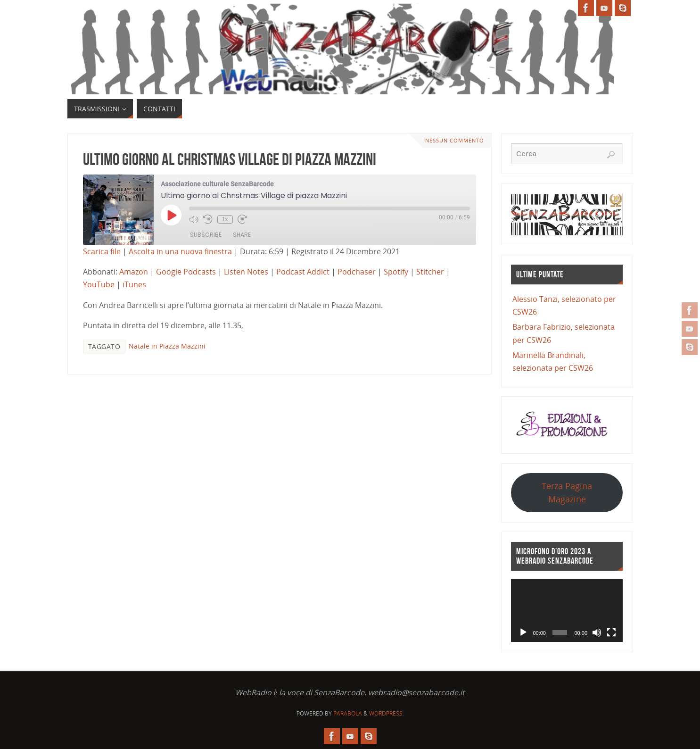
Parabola (348, 713)
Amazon (134, 272)
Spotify (396, 272)
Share (242, 235)
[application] (567, 611)
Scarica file (102, 251)
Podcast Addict (303, 272)
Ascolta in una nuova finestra (180, 251)
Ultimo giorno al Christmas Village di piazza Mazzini (230, 159)
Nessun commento (455, 140)
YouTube (99, 284)
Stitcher (430, 272)
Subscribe (206, 235)
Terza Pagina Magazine (567, 492)
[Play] (523, 632)
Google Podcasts (186, 272)
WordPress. (387, 713)
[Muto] (597, 632)
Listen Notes (246, 272)
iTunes (134, 284)
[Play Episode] (171, 215)
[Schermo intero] (611, 632)
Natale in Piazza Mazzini (167, 346)
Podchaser (357, 272)
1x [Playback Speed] (225, 219)
